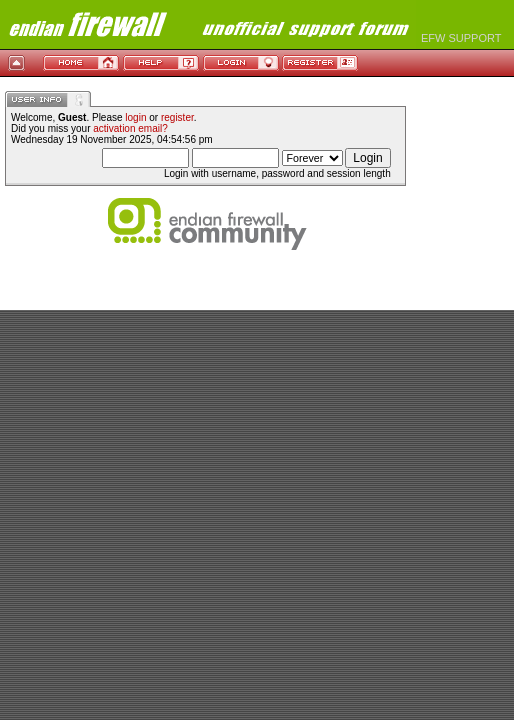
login (135, 117)
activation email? (130, 128)
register (177, 117)
